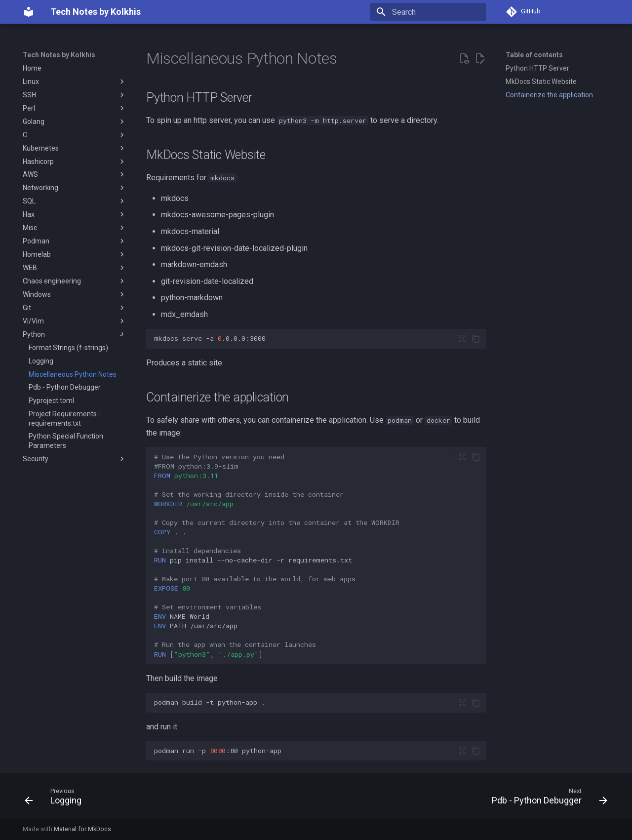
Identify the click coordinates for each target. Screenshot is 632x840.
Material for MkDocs (82, 829)
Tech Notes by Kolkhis (59, 55)
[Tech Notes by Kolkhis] (29, 12)
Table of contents (534, 55)
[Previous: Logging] (56, 799)
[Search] (428, 12)
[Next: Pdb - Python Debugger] (547, 799)
